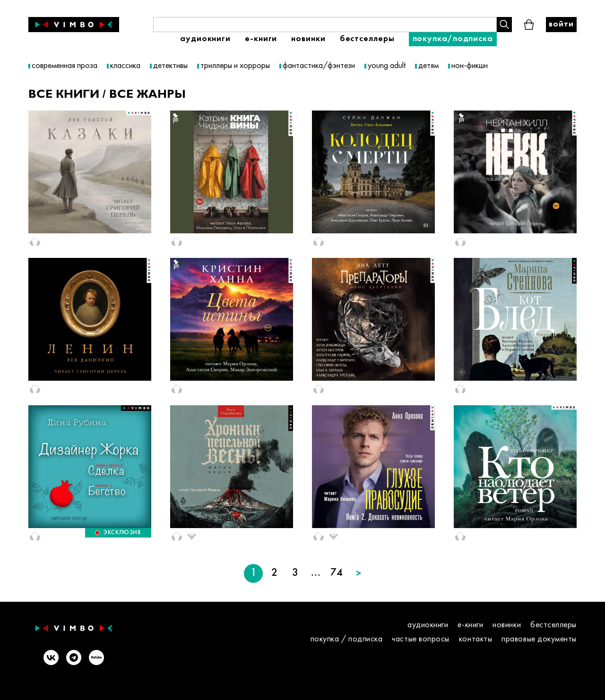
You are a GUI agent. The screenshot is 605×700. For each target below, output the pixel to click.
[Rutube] (96, 658)
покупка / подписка (347, 639)
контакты (475, 639)
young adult (387, 66)
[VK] (51, 658)
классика (125, 66)
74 (337, 573)
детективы (170, 66)
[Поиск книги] (325, 25)
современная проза (65, 66)
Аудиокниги (205, 39)
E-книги (261, 39)
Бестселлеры (367, 39)
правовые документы (539, 639)
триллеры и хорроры (235, 66)
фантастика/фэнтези (319, 66)
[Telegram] (74, 658)
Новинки (308, 39)
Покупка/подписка (453, 39)
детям (428, 66)
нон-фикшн (470, 66)
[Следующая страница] (359, 573)
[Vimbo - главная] (74, 25)
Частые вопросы (421, 639)
